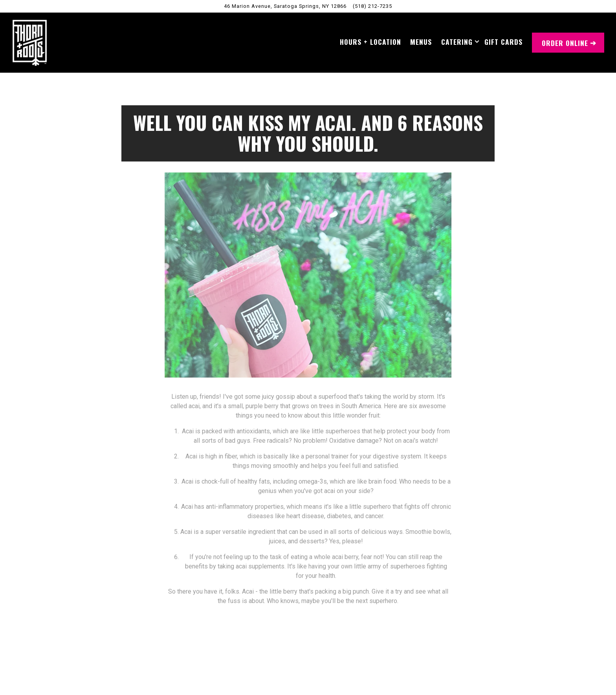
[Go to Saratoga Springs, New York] (285, 6)
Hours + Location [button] (370, 42)
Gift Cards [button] (503, 42)
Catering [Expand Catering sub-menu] (458, 41)
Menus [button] (421, 42)
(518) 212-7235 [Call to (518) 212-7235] (372, 6)
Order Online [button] (565, 43)
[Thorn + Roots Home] (30, 42)
